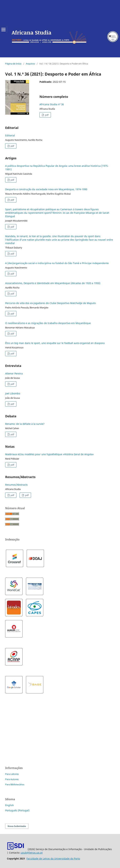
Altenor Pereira (14, 373)
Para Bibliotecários (15, 784)
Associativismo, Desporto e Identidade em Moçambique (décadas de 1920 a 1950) (53, 283)
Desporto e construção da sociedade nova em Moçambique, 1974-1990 (46, 189)
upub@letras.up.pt (32, 853)
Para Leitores (12, 774)
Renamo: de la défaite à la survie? (25, 424)
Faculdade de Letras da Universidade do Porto (53, 859)
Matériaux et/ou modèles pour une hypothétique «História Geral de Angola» (49, 454)
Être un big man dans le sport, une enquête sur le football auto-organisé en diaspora (55, 343)
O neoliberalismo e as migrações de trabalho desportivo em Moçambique (48, 323)
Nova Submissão (17, 826)
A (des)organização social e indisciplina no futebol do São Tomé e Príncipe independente (57, 263)
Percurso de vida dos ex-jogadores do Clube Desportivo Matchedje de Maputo (50, 303)
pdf (46, 115)
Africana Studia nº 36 (52, 104)
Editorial (10, 135)
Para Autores (12, 779)
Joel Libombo (13, 393)
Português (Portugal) (17, 810)
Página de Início (13, 64)
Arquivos (30, 64)
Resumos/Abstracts (16, 485)
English (10, 805)
